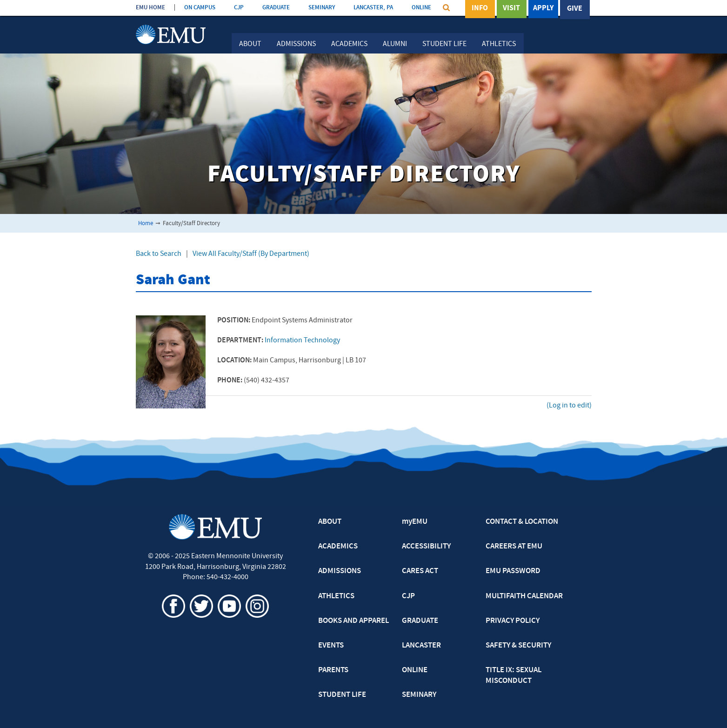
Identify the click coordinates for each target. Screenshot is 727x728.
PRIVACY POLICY (513, 621)
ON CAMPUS (200, 8)
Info (480, 9)
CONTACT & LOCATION (522, 522)
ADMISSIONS (340, 571)
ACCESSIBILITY (426, 547)
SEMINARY (322, 8)
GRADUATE (276, 8)
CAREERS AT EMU (514, 547)
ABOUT (330, 522)
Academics (349, 44)
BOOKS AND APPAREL (353, 621)
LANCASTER (421, 646)
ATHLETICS (336, 596)
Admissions (296, 44)
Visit (511, 9)
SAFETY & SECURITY (518, 646)
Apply (543, 9)
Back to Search (159, 254)
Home (146, 224)
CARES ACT (420, 571)
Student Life (444, 44)
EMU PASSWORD (513, 571)
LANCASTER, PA (373, 8)
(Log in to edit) (569, 406)
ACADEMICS (338, 547)
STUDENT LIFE (342, 695)
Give (575, 9)
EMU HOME (150, 8)
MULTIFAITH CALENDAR (524, 596)
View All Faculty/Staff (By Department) (251, 254)
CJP (239, 8)
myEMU (415, 522)
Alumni (395, 44)
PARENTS (333, 670)
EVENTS (331, 646)
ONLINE (421, 8)
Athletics (499, 44)
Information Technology (302, 341)
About (250, 44)
